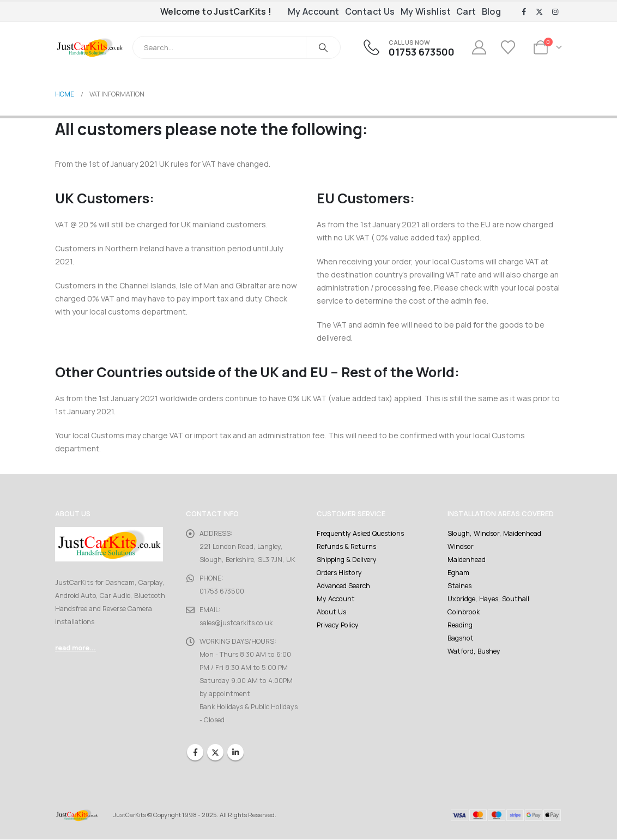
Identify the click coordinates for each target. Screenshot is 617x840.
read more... (75, 648)
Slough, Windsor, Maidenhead (494, 533)
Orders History (339, 573)
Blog (492, 11)
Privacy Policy (337, 625)
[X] (540, 12)
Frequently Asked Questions (360, 533)
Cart (466, 11)
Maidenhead (467, 560)
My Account (314, 11)
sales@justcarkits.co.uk (236, 623)
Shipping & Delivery (347, 560)
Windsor (460, 546)
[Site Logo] (90, 47)
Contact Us (370, 11)
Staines (459, 586)
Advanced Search (343, 586)
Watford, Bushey (474, 651)
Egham (458, 573)
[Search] (323, 47)
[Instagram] (555, 12)
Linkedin (235, 752)
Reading (460, 625)
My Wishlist (426, 11)
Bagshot (461, 638)
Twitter (215, 752)
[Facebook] (524, 12)
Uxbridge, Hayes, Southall (488, 599)
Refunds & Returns (346, 546)
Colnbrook (463, 612)
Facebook (195, 752)
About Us (331, 612)
